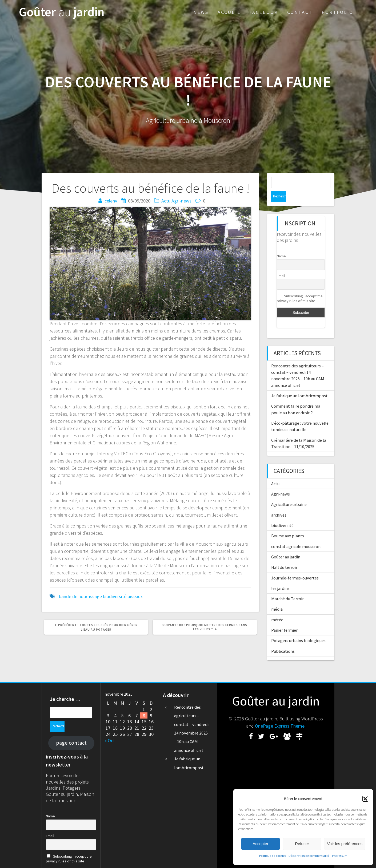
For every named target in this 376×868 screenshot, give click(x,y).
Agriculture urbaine (289, 493)
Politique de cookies (273, 856)
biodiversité (115, 596)
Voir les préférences (345, 844)
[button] (365, 799)
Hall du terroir (284, 556)
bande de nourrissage (80, 596)
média (277, 598)
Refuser (302, 844)
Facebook (264, 12)
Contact (300, 12)
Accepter (260, 844)
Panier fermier (284, 619)
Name (281, 245)
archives (279, 504)
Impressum (340, 856)
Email (281, 265)
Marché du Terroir (287, 587)
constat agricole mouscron (296, 535)
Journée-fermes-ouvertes (295, 567)
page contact (71, 723)
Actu (166, 201)
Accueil (229, 12)
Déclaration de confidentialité (309, 856)
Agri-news (181, 201)
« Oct (110, 732)
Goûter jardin (62, 12)
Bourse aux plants (288, 525)
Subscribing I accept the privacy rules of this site (300, 287)
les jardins (280, 577)
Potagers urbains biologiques (298, 629)
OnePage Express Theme (280, 717)
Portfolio (337, 12)
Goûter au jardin (286, 546)
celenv (111, 201)
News (201, 12)
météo (277, 609)
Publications (283, 640)
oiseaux (135, 596)
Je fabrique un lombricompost (299, 384)
